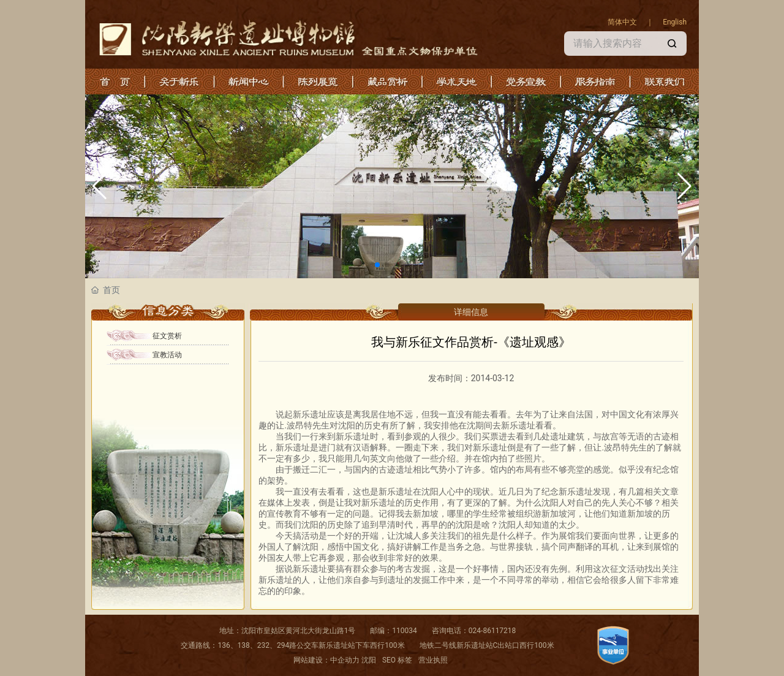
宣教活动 (167, 355)
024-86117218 (492, 631)
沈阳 (369, 660)
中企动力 (345, 660)
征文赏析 (167, 336)
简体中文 (622, 22)
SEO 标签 (397, 660)
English (674, 22)
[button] (377, 265)
